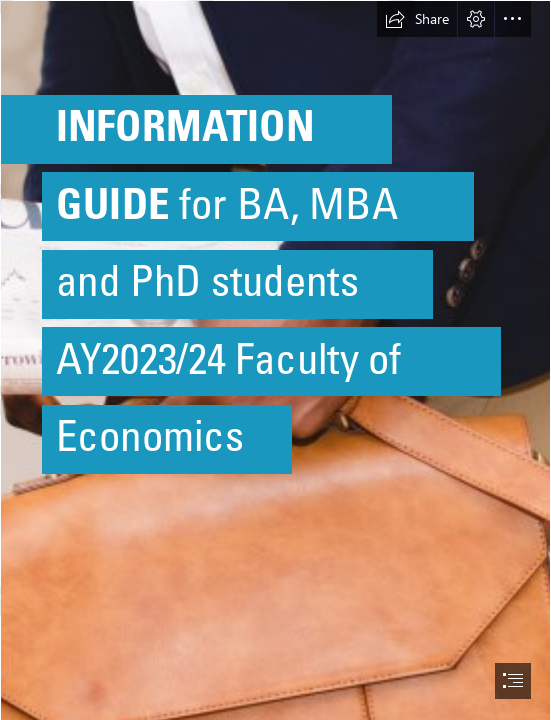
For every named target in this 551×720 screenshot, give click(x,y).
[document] (275, 360)
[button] (417, 19)
